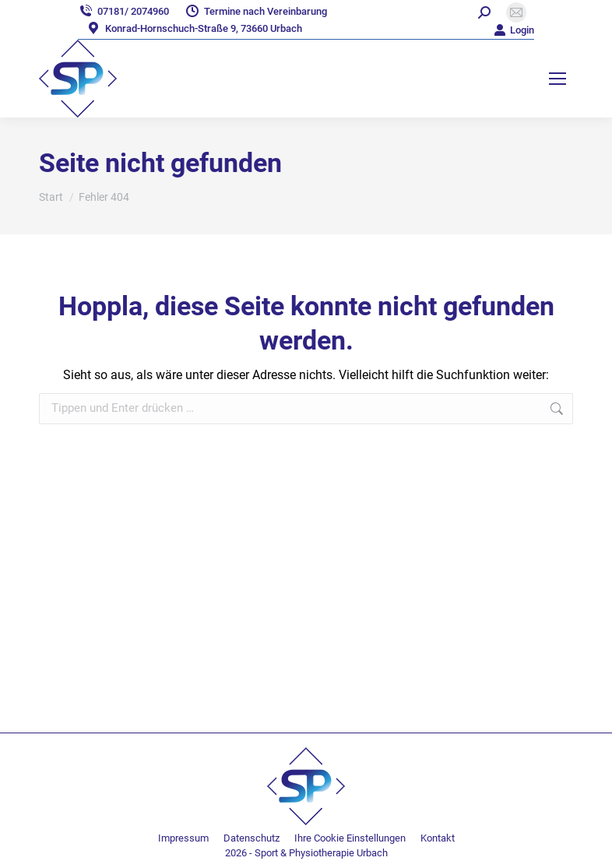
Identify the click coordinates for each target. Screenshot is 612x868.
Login (514, 30)
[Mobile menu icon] (557, 79)
